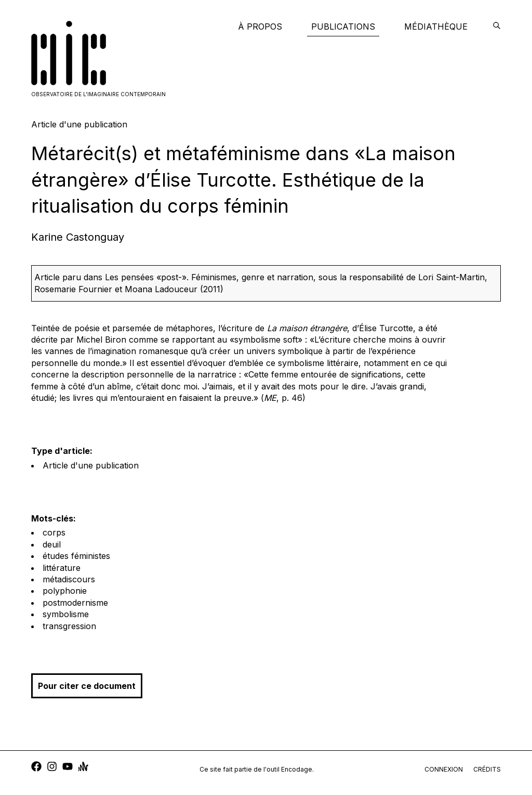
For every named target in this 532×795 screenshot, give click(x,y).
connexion (444, 769)
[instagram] (52, 768)
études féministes (76, 556)
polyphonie (65, 591)
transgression (69, 626)
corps (54, 532)
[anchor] (83, 768)
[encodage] (497, 27)
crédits (487, 769)
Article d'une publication (91, 465)
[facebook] (36, 768)
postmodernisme (75, 603)
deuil (52, 544)
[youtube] (68, 768)
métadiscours (69, 579)
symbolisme (66, 614)
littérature (62, 568)
